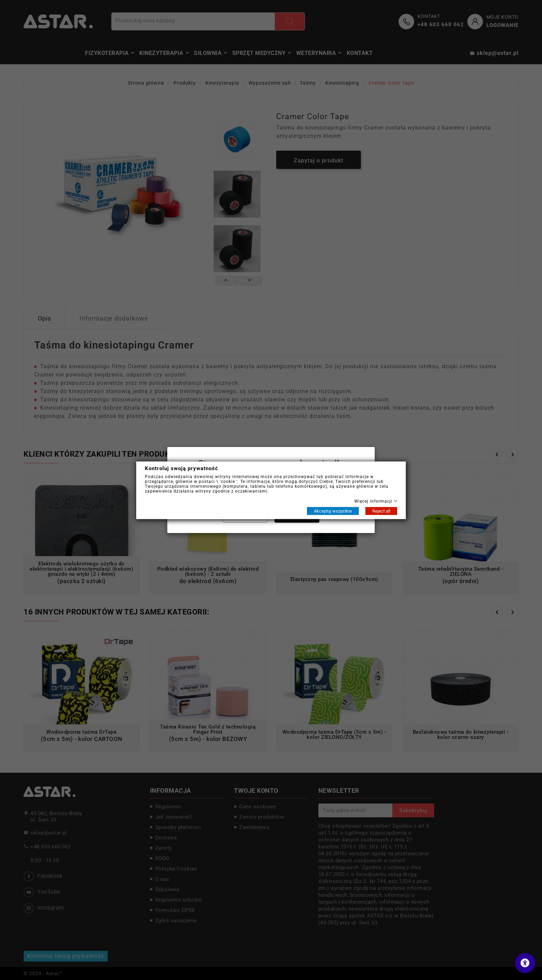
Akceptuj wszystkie (333, 511)
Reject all (381, 511)
